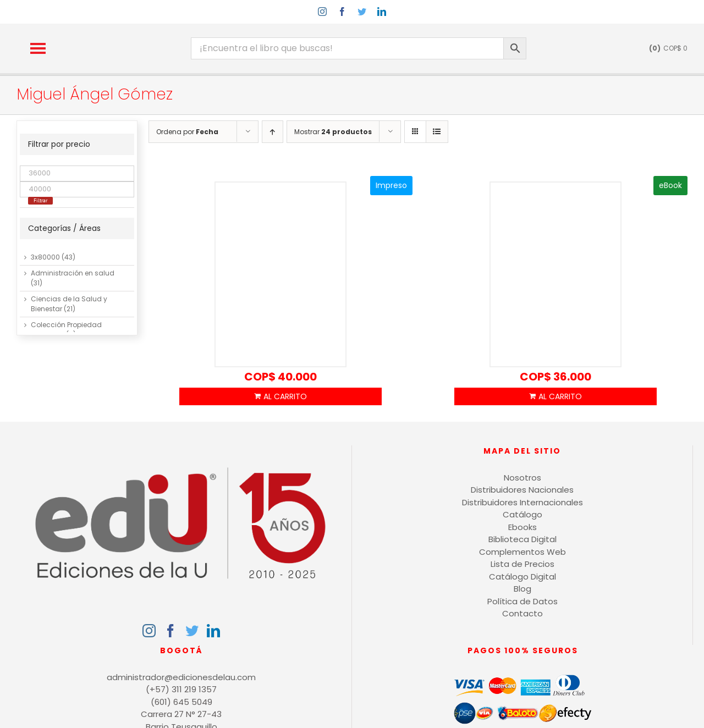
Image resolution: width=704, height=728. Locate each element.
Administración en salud (73, 273)
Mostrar (333, 132)
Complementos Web (522, 552)
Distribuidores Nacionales (522, 490)
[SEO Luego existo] (280, 275)
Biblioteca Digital (522, 539)
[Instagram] (149, 631)
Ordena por (187, 132)
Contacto (522, 613)
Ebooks (522, 527)
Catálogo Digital (522, 577)
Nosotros (522, 478)
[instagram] (322, 12)
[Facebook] (170, 631)
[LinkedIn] (213, 631)
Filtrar (40, 200)
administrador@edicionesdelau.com (181, 677)
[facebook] (342, 12)
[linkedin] (382, 12)
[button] (38, 48)
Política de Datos (522, 601)
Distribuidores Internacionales (522, 502)
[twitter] (362, 12)
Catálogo (522, 514)
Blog (522, 589)
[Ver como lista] (437, 132)
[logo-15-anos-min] (130, 33)
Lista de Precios (522, 564)
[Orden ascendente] (273, 132)
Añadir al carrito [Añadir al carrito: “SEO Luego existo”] (280, 396)
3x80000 (45, 257)
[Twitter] (192, 631)
